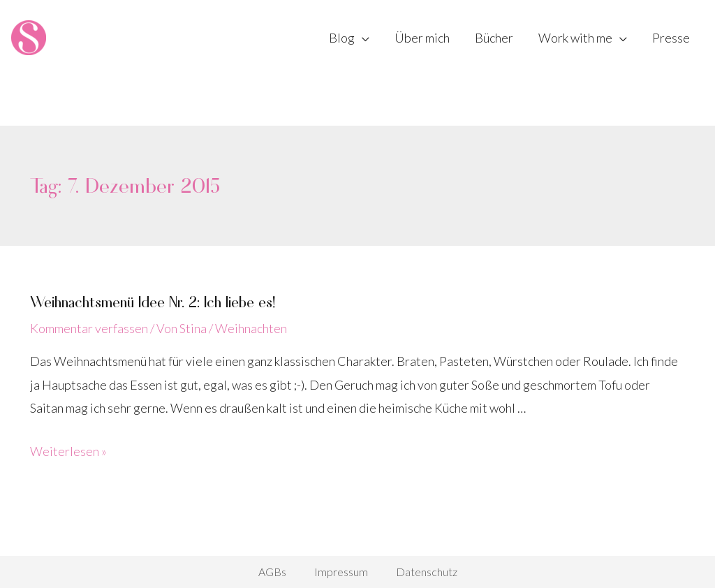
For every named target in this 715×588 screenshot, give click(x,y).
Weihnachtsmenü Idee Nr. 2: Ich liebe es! (153, 301)
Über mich (422, 38)
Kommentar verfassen (89, 328)
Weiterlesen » (68, 451)
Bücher (494, 38)
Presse (671, 38)
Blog (342, 38)
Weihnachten (251, 328)
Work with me (575, 38)
